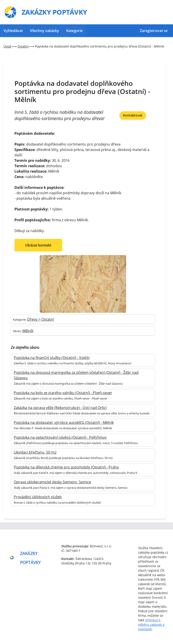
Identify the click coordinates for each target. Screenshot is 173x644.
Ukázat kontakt (38, 245)
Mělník (28, 331)
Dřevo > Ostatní (41, 319)
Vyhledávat (13, 31)
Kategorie (74, 31)
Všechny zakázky (44, 31)
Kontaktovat (133, 115)
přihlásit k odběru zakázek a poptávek (151, 625)
